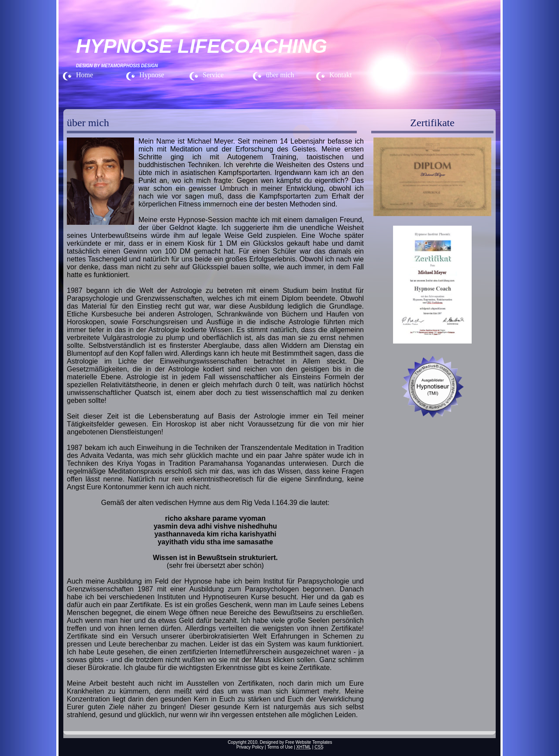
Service (213, 75)
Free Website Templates (309, 742)
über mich (280, 75)
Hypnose (152, 75)
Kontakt (341, 75)
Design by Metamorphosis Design (117, 66)
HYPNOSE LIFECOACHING (202, 46)
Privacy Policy (250, 747)
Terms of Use (280, 747)
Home (85, 75)
